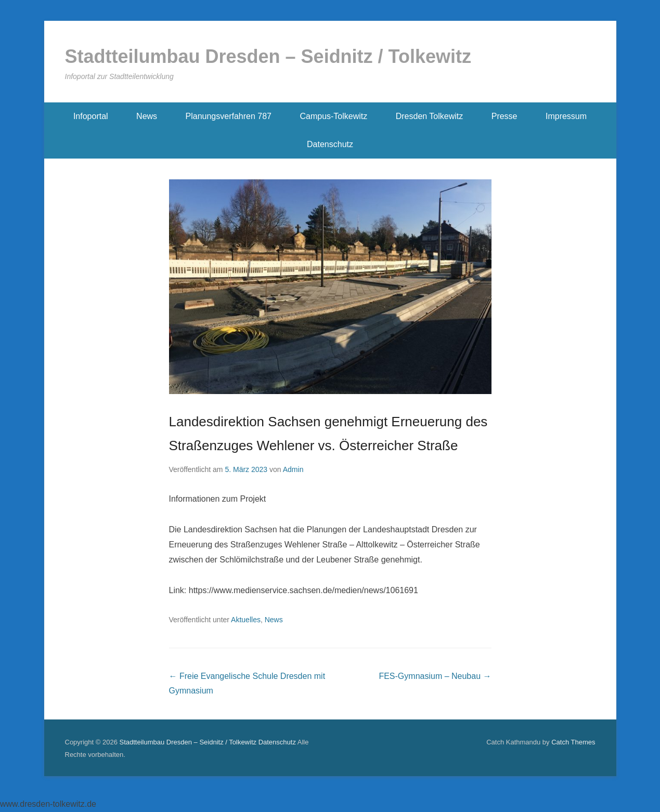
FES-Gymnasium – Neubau (435, 676)
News (147, 116)
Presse (504, 116)
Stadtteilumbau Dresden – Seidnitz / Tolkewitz (268, 56)
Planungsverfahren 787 (229, 116)
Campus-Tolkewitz (333, 116)
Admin (293, 469)
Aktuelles (246, 620)
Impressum (566, 116)
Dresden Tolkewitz (430, 116)
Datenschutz (330, 144)
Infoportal (91, 116)
